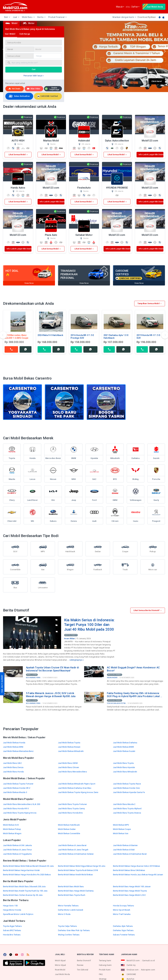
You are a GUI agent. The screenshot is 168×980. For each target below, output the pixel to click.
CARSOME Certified (47, 96)
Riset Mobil (60, 970)
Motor (29, 23)
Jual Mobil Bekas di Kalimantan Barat (130, 854)
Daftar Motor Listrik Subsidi (71, 910)
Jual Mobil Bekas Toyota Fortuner (18, 784)
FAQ (101, 974)
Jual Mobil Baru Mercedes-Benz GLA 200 (22, 804)
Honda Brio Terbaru (12, 935)
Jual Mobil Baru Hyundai (124, 767)
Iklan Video (33, 89)
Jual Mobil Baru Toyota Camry (71, 809)
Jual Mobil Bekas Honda (14, 743)
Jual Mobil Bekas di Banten (125, 845)
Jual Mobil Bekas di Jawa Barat (72, 845)
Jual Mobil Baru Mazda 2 (124, 804)
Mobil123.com (133, 961)
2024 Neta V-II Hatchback (50, 335)
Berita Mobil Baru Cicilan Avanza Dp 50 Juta (23, 895)
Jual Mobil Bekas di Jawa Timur (17, 850)
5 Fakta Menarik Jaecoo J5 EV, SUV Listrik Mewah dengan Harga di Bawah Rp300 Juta (51, 695)
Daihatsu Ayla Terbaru (123, 926)
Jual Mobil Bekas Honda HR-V (17, 788)
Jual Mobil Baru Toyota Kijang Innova (20, 813)
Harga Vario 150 (10, 906)
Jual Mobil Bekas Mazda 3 (15, 792)
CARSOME (131, 974)
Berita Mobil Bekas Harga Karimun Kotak (21, 870)
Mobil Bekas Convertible (69, 833)
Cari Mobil (10, 34)
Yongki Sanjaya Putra (116, 703)
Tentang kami (105, 961)
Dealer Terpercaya (52, 89)
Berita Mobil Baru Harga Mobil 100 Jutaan (132, 886)
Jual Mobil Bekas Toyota (69, 743)
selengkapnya (76, 660)
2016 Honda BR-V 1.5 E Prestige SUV (82, 337)
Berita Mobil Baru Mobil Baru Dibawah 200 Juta (24, 886)
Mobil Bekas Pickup (12, 829)
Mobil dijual (60, 961)
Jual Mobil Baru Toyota (123, 763)
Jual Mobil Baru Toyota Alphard (127, 809)
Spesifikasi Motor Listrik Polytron (18, 914)
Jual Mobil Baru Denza (13, 767)
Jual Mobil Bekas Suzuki (124, 751)
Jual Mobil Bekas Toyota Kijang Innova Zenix (78, 792)
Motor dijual (60, 965)
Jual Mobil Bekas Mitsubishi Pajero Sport (77, 784)
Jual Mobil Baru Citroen (69, 767)
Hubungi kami (105, 965)
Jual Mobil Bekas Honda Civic (127, 788)
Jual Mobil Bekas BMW (123, 747)
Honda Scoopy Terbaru (123, 906)
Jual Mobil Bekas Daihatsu (125, 743)
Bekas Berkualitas (19, 96)
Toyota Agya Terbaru (12, 926)
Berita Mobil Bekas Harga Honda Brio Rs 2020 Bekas (27, 875)
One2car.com (133, 970)
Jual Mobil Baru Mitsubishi (125, 772)
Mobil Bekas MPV (121, 825)
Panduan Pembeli (115, 675)
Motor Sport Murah (122, 910)
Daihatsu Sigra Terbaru (123, 930)
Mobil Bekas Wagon (12, 833)
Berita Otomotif (71, 635)
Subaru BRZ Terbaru (12, 930)
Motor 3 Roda (64, 914)
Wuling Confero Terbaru (69, 935)
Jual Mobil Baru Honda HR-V (16, 809)
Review (80, 965)
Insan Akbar (69, 639)
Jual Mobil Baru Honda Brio (70, 813)
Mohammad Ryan (33, 678)
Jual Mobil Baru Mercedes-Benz (72, 772)
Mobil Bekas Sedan (67, 829)
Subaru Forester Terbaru (124, 935)
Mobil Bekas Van (121, 833)
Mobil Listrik (32, 675)
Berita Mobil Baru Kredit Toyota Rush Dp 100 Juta (25, 891)
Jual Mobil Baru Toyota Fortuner (72, 804)
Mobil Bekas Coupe (122, 829)
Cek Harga (25, 34)
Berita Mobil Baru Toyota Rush (72, 895)
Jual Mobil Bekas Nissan (69, 747)
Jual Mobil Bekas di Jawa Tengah (73, 850)
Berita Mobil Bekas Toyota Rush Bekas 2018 (78, 870)
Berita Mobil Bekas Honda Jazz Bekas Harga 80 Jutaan (138, 875)
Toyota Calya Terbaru (67, 926)
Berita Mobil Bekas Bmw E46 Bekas (129, 870)
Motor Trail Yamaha (122, 914)
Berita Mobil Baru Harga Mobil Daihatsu (76, 891)
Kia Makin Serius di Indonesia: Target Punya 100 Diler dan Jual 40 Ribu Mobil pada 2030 (89, 625)
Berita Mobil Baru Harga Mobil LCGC (129, 895)
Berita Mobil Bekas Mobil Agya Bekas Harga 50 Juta (82, 866)
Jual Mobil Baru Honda (13, 772)
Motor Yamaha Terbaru (68, 906)
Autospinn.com (148, 970)
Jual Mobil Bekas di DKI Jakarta (17, 845)
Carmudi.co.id (149, 961)
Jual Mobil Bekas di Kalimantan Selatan (76, 854)
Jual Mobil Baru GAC (12, 763)
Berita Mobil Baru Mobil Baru (71, 886)
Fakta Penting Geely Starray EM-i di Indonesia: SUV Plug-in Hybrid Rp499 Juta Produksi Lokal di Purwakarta (135, 695)
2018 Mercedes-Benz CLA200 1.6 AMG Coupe (16, 337)
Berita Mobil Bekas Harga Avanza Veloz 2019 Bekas (137, 866)
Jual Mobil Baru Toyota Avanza (127, 813)
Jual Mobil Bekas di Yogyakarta (17, 854)
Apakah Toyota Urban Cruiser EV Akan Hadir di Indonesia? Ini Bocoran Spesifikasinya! (52, 669)
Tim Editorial (83, 970)
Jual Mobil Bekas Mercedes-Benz (18, 751)
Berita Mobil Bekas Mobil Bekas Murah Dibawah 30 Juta (28, 866)
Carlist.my (131, 965)
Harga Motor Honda (12, 910)
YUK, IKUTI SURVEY (2, 684)
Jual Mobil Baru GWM (68, 763)
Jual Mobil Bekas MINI (13, 747)
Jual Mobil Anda (62, 974)
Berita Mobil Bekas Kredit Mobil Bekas (75, 875)
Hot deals (14, 89)
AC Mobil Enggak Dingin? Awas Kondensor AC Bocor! (133, 669)
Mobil (11, 23)
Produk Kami (105, 970)
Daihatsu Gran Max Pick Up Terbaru (74, 930)
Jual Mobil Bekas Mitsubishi (71, 751)
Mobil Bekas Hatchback (69, 825)
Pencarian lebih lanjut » (34, 76)
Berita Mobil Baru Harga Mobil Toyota (130, 891)
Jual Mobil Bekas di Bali (124, 850)
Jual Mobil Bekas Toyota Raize (127, 784)
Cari (34, 69)
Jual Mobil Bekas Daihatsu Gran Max (75, 788)
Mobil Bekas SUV (11, 825)
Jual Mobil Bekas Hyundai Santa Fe (129, 792)
